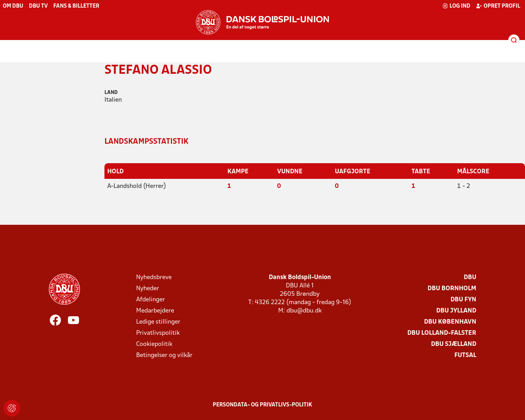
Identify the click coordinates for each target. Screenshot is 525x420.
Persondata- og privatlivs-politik (262, 405)
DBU (470, 278)
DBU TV (38, 6)
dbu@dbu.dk (304, 311)
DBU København (450, 322)
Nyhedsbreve (154, 278)
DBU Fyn (463, 300)
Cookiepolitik (154, 344)
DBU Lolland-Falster (442, 333)
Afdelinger (151, 300)
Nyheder (148, 289)
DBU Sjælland (454, 344)
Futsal (465, 355)
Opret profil (498, 6)
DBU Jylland (456, 311)
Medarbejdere (155, 311)
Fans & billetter (76, 6)
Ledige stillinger (158, 322)
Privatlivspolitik (158, 333)
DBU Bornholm (452, 289)
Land (111, 93)
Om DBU (13, 6)
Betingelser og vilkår (164, 355)
